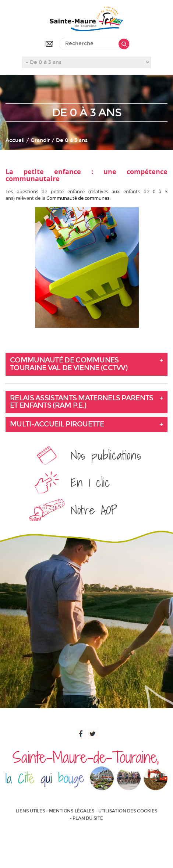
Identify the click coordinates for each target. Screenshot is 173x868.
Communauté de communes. (78, 198)
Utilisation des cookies (128, 811)
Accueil (15, 140)
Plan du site (88, 818)
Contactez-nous (49, 44)
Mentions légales (72, 811)
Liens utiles (31, 811)
